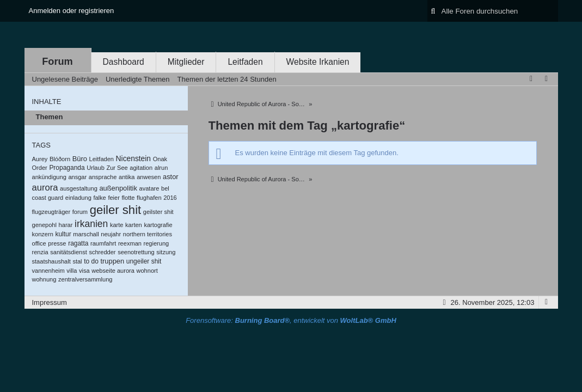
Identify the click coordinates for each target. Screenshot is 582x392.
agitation (141, 168)
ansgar (77, 177)
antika (127, 177)
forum (80, 212)
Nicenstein (133, 158)
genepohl (44, 225)
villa (72, 271)
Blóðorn (60, 159)
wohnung (44, 279)
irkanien (91, 224)
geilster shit (158, 212)
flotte (128, 198)
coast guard (48, 198)
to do (91, 261)
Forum (57, 62)
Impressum (50, 302)
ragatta (78, 243)
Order (40, 168)
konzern (43, 234)
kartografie (158, 225)
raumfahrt (103, 243)
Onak (160, 159)
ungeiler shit (144, 261)
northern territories (148, 234)
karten (134, 225)
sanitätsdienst (69, 252)
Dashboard (124, 62)
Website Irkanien (318, 62)
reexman (130, 243)
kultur (63, 234)
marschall (86, 234)
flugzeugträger (51, 212)
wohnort (147, 271)
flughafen (149, 198)
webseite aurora (113, 271)
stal (77, 261)
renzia (40, 252)
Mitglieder (186, 62)
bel (165, 188)
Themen (50, 117)
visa (84, 271)
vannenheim (48, 271)
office (39, 243)
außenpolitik (118, 188)
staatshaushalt (51, 261)
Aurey (40, 159)
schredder (102, 252)
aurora (45, 188)
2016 (170, 198)
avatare (149, 188)
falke (99, 198)
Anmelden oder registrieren (72, 11)
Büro (80, 159)
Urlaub (96, 168)
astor (171, 177)
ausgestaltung (79, 188)
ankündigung (49, 177)
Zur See (117, 168)
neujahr (111, 234)
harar (66, 225)
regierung (157, 243)
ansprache (103, 177)
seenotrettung (136, 252)
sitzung (166, 252)
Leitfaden (245, 62)
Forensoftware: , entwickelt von (291, 320)
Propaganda (67, 168)
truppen (112, 261)
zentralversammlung (85, 279)
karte (117, 225)
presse (57, 243)
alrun (161, 168)
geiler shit (116, 210)
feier (114, 198)
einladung (78, 198)
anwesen (149, 177)
